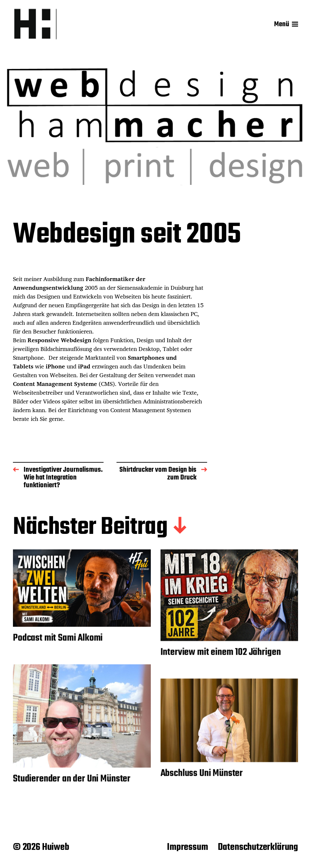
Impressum (187, 847)
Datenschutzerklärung (258, 847)
